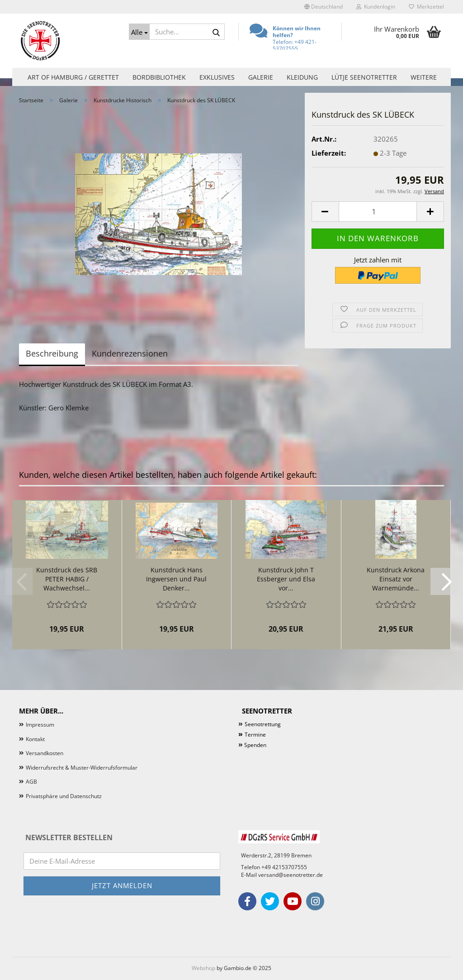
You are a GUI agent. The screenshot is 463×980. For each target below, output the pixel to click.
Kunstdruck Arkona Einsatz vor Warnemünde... (396, 579)
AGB (31, 782)
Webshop (203, 968)
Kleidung (302, 77)
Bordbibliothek (159, 77)
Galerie (261, 77)
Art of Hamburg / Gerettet (73, 77)
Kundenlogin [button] (376, 7)
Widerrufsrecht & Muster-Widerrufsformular (82, 768)
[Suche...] (139, 32)
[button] (324, 7)
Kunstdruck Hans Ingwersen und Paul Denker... (176, 579)
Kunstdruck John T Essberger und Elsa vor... (286, 579)
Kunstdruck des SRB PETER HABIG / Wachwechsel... (67, 579)
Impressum (40, 725)
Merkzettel (426, 7)
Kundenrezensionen (130, 353)
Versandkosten (45, 753)
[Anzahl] (378, 212)
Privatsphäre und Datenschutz (64, 796)
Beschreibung (52, 353)
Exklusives (217, 77)
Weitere (424, 77)
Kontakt (35, 739)
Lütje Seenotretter (364, 77)
